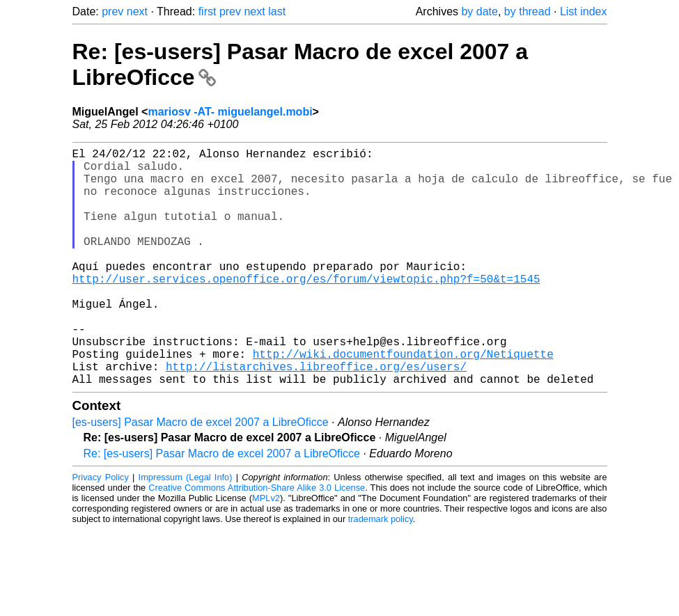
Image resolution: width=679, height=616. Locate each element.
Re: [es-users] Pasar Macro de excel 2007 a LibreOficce (222, 506)
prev (112, 11)
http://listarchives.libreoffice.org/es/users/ (316, 416)
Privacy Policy (101, 530)
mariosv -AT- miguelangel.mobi (230, 112)
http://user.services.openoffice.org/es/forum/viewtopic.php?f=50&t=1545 (306, 309)
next (137, 11)
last (277, 11)
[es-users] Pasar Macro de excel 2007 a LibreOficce (201, 475)
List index (584, 11)
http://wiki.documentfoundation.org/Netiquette (403, 401)
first (208, 11)
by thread (528, 11)
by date (479, 11)
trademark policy (381, 572)
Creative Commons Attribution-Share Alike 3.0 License (257, 540)
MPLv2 (266, 551)
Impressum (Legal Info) (186, 530)
